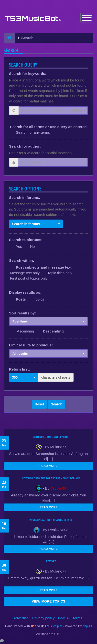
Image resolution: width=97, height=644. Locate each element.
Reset (39, 404)
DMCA (64, 618)
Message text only (25, 273)
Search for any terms (33, 132)
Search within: (22, 260)
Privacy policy (43, 618)
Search (57, 404)
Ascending (25, 331)
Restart (51, 561)
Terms (77, 618)
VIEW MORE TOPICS (48, 601)
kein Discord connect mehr (51, 437)
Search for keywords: (28, 74)
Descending (53, 331)
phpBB (87, 626)
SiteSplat (56, 626)
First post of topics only (29, 278)
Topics (39, 299)
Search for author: (25, 146)
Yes (19, 247)
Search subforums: (26, 240)
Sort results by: (22, 313)
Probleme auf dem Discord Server (51, 520)
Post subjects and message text (44, 267)
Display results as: (25, 292)
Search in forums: (25, 197)
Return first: (20, 369)
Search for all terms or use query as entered (48, 127)
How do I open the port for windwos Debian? (51, 478)
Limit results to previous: (31, 345)
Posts (21, 299)
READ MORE (48, 466)
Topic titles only (60, 273)
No (32, 247)
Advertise (21, 618)
